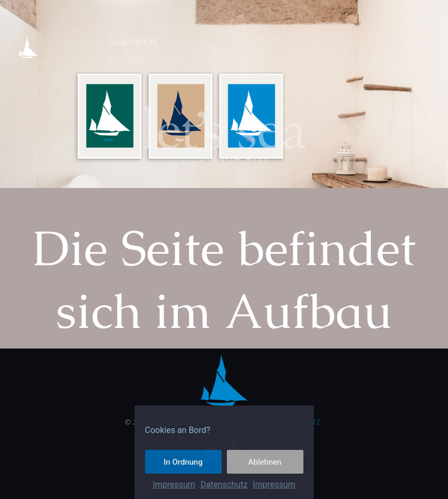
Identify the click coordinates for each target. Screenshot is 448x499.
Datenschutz (224, 484)
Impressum (174, 484)
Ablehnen (265, 462)
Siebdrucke (134, 30)
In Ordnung (183, 462)
